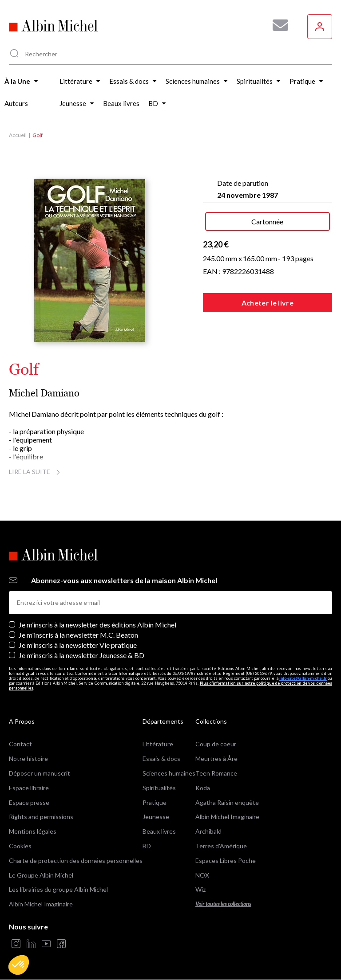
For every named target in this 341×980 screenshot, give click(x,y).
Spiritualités (159, 788)
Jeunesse (156, 817)
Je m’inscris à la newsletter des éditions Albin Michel (97, 625)
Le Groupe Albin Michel (41, 875)
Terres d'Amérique (221, 846)
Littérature (158, 744)
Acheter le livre (268, 303)
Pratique (155, 802)
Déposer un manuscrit (40, 773)
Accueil (18, 135)
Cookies (20, 846)
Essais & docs (161, 759)
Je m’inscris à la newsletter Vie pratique (78, 645)
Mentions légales (33, 831)
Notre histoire (28, 759)
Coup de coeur (216, 744)
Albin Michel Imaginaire (41, 904)
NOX (202, 875)
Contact (20, 744)
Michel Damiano (44, 393)
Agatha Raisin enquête (227, 802)
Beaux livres (159, 831)
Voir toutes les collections (223, 904)
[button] (19, 965)
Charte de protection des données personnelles (76, 860)
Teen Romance (216, 773)
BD (147, 846)
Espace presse (29, 802)
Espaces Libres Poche (226, 860)
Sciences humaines (169, 773)
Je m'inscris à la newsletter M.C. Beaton (78, 635)
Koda (203, 788)
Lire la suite (36, 472)
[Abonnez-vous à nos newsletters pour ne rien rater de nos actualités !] (277, 25)
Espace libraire (29, 788)
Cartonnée (267, 221)
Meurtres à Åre (216, 759)
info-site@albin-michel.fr (303, 678)
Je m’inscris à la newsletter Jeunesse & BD (81, 655)
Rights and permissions (41, 817)
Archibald (208, 831)
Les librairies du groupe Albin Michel (58, 889)
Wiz (200, 889)
